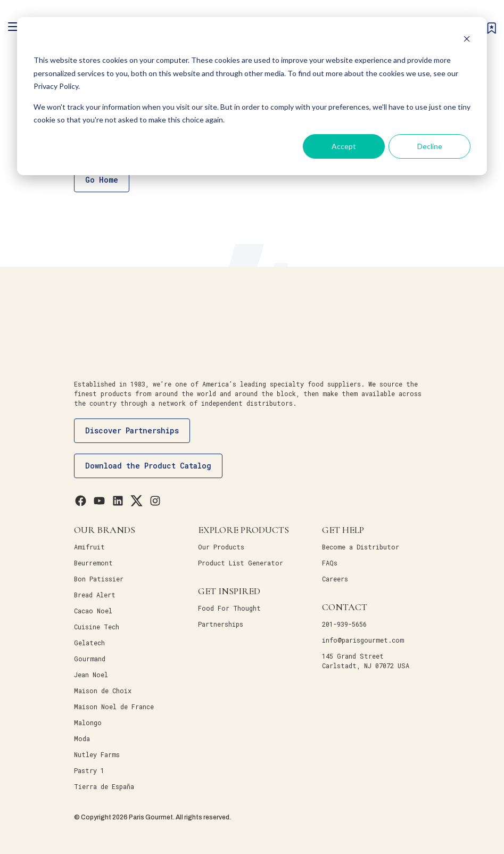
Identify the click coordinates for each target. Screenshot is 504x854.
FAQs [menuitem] (330, 563)
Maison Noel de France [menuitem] (114, 707)
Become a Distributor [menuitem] (361, 547)
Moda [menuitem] (82, 738)
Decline (430, 146)
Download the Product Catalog (148, 466)
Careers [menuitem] (335, 579)
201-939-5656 (344, 624)
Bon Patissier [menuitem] (99, 579)
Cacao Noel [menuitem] (93, 611)
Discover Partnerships (132, 430)
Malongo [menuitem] (88, 722)
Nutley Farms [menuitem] (97, 754)
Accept (344, 146)
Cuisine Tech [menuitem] (97, 627)
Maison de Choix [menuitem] (103, 691)
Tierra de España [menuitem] (104, 786)
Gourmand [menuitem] (90, 659)
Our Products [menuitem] (221, 547)
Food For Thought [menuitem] (229, 608)
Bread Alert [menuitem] (95, 595)
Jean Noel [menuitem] (91, 675)
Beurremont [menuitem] (93, 563)
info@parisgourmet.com (363, 640)
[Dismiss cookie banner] (467, 40)
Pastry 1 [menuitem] (89, 770)
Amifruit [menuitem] (89, 547)
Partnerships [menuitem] (221, 624)
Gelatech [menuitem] (89, 643)
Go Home (102, 180)
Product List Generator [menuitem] (241, 563)
